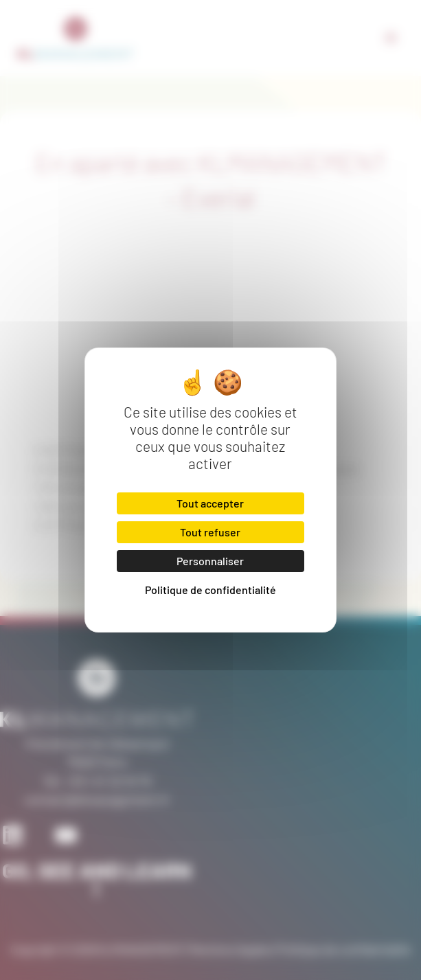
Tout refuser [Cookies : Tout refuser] (210, 532)
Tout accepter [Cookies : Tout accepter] (210, 503)
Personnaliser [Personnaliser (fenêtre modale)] (210, 561)
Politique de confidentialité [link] (210, 590)
